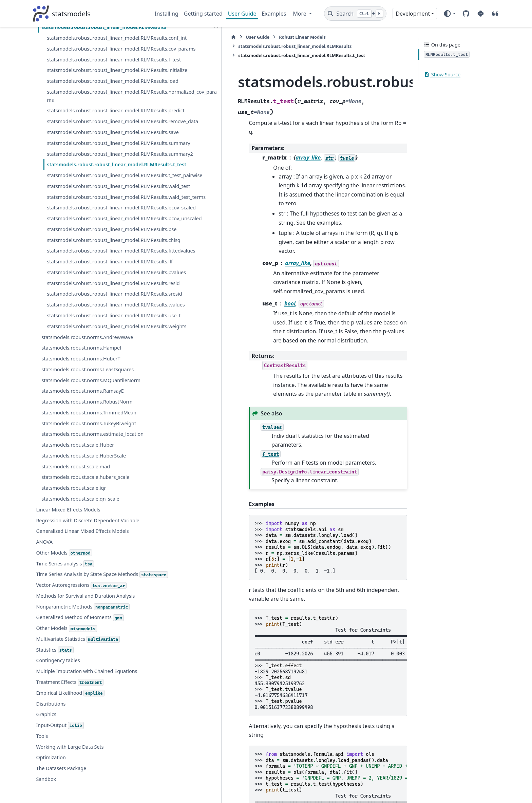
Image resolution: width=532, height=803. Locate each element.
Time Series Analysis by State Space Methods (87, 639)
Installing (167, 14)
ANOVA (44, 603)
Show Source (442, 74)
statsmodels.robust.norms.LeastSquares (88, 422)
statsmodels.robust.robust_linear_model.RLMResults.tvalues (94, 337)
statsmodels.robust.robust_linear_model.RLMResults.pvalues (94, 281)
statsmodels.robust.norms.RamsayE (82, 444)
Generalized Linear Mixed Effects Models (82, 592)
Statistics (55, 719)
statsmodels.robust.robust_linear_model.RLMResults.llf (94, 262)
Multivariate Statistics (78, 708)
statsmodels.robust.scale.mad (76, 527)
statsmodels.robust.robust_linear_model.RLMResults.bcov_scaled (94, 168)
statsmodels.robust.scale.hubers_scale (85, 538)
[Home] (158, 37)
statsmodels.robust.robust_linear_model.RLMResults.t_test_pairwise (94, 111)
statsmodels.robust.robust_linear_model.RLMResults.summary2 (94, 73)
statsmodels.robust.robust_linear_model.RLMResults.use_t (94, 356)
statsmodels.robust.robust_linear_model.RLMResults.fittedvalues (94, 243)
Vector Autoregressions (81, 654)
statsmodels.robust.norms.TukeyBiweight (89, 476)
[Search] (355, 14)
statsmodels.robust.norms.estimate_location (91, 491)
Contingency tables (58, 729)
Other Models (64, 614)
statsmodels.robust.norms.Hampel (81, 401)
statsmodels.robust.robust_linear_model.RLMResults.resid (94, 300)
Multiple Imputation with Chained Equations (87, 740)
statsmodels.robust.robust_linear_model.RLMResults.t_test (94, 92)
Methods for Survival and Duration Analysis (85, 665)
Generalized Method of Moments (80, 686)
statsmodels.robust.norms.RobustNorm (87, 455)
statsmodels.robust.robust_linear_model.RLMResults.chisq (94, 224)
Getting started (203, 14)
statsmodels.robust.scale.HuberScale (84, 516)
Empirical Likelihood (70, 762)
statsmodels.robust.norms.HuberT (81, 411)
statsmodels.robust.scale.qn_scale (80, 559)
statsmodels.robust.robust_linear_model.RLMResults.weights (94, 375)
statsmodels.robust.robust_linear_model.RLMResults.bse (94, 206)
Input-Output (60, 794)
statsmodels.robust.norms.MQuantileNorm (91, 433)
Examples (274, 14)
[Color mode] (449, 14)
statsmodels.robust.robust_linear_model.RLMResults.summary (94, 54)
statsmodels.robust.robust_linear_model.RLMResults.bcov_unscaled (94, 186)
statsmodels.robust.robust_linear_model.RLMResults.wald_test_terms (94, 149)
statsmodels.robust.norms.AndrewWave (87, 390)
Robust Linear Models (227, 37)
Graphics (46, 783)
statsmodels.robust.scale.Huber (78, 506)
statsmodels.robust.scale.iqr (74, 549)
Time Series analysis (65, 625)
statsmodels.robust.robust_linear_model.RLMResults (317, 37)
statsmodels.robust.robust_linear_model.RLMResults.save (94, 36)
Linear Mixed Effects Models (68, 570)
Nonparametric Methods (83, 676)
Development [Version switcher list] (413, 14)
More (300, 14)
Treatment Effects (70, 751)
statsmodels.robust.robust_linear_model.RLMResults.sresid (94, 319)
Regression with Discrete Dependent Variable (88, 581)
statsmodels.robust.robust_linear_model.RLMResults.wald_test (94, 130)
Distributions (51, 773)
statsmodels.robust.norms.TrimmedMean (89, 465)
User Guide (242, 14)
